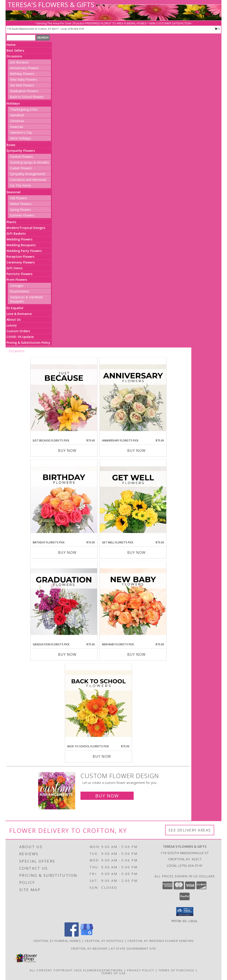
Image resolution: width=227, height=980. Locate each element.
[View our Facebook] (72, 935)
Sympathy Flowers (21, 151)
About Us (14, 319)
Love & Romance (19, 314)
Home (11, 45)
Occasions (14, 56)
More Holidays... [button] (21, 138)
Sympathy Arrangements (28, 174)
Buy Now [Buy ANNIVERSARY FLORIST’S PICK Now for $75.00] (136, 451)
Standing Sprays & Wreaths (29, 162)
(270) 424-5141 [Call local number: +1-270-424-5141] (76, 29)
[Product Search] (21, 38)
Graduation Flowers (24, 91)
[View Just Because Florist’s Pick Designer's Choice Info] (64, 398)
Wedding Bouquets (21, 245)
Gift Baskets (16, 233)
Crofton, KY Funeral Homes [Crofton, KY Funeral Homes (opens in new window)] (57, 941)
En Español (15, 308)
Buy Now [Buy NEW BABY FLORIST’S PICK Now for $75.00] (136, 654)
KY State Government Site (134, 949)
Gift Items (14, 268)
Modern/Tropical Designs (26, 228)
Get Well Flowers (22, 85)
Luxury (12, 325)
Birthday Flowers (22, 74)
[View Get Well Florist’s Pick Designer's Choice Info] (133, 500)
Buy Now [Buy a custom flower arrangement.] (107, 796)
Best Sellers (15, 50)
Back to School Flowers (27, 97)
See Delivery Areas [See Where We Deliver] (190, 830)
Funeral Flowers (21, 157)
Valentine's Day (21, 132)
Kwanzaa (17, 127)
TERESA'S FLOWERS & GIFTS (51, 5)
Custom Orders (18, 331)
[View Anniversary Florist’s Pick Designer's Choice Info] (133, 398)
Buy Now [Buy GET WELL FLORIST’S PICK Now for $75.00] (136, 552)
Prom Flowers (17, 280)
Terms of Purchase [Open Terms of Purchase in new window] (176, 970)
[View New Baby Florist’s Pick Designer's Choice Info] (133, 602)
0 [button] (217, 29)
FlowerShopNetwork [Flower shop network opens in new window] (103, 970)
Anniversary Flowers (24, 68)
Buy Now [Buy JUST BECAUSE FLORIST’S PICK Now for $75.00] (67, 451)
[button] (185, 912)
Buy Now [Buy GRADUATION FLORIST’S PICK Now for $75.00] (67, 654)
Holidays (13, 103)
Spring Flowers (21, 210)
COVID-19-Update (20, 337)
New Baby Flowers (23, 79)
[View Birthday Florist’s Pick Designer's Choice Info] (64, 500)
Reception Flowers (20, 257)
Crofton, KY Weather (89, 949)
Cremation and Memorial (28, 180)
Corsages (17, 286)
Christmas (17, 121)
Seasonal (13, 192)
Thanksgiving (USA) (24, 109)
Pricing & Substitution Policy (28, 343)
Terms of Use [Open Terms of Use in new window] (114, 973)
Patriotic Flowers (19, 274)
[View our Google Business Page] (87, 935)
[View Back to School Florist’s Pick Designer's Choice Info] (98, 704)
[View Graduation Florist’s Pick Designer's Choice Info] (64, 602)
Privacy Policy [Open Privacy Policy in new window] (141, 970)
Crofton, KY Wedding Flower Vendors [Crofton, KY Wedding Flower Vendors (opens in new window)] (161, 941)
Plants (11, 222)
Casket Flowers (21, 168)
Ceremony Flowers (21, 262)
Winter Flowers (21, 204)
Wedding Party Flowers (24, 251)
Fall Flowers (19, 198)
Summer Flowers (22, 215)
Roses (11, 145)
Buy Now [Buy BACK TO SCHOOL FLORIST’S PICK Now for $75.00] (102, 756)
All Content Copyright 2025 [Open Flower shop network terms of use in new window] (56, 970)
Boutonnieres (20, 291)
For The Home (21, 185)
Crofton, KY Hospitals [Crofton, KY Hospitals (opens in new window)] (104, 941)
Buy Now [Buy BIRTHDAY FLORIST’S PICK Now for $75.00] (67, 552)
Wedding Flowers (19, 239)
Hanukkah (17, 115)
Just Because (19, 62)
